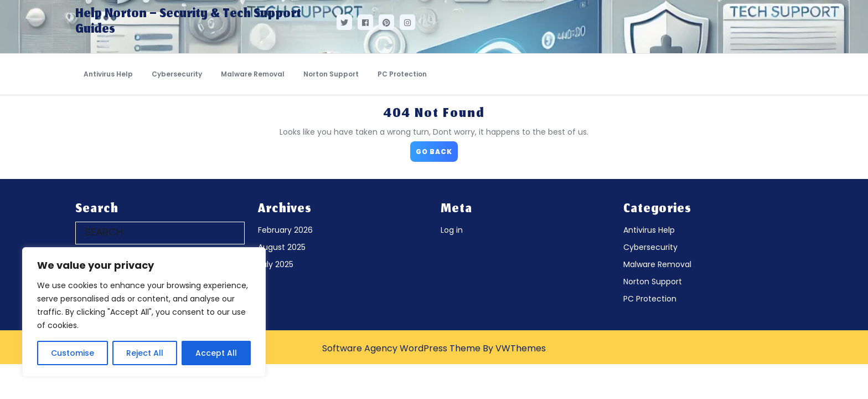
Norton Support (331, 74)
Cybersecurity (177, 74)
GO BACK (437, 149)
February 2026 (285, 230)
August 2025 (282, 247)
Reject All (145, 353)
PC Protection (402, 74)
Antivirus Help (108, 74)
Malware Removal (253, 74)
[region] (144, 312)
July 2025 (276, 264)
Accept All (216, 353)
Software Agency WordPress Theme (401, 348)
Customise (73, 353)
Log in (452, 230)
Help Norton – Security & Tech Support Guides (188, 22)
